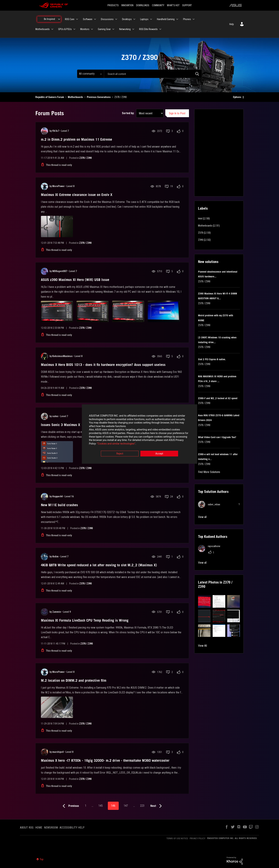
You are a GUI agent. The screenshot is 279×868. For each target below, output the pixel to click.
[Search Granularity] (90, 74)
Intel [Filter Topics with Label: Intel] (200, 219)
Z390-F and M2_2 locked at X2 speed (218, 398)
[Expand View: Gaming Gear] (113, 29)
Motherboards (75, 97)
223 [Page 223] (142, 806)
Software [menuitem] (88, 19)
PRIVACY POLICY (198, 838)
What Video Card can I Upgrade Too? (217, 437)
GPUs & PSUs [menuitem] (65, 29)
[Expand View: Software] (95, 19)
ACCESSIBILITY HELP (72, 828)
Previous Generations (99, 97)
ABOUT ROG (27, 828)
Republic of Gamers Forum (50, 97)
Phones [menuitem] (187, 19)
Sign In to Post (177, 113)
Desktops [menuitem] (127, 19)
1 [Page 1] (86, 806)
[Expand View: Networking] (133, 29)
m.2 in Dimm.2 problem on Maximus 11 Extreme (77, 139)
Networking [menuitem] (125, 29)
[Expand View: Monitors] (92, 29)
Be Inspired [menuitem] (49, 19)
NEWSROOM (51, 828)
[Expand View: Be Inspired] (59, 19)
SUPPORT (187, 5)
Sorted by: (128, 113)
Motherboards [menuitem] (43, 29)
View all (202, 517)
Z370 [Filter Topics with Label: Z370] (201, 233)
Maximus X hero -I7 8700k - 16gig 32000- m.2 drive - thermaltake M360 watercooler (105, 760)
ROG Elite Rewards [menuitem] (148, 29)
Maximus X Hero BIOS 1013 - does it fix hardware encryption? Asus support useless (103, 365)
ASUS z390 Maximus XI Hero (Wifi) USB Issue (75, 280)
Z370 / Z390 (85, 158)
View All (202, 646)
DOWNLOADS (143, 5)
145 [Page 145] (101, 806)
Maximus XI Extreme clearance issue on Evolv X (77, 195)
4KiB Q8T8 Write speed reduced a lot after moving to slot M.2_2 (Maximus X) (99, 565)
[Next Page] (157, 806)
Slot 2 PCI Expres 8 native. (212, 359)
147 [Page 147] (126, 806)
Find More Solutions (209, 472)
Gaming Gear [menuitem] (104, 29)
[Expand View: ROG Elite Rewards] (160, 29)
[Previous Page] (70, 806)
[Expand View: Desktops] (134, 19)
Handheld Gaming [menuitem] (166, 19)
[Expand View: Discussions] (116, 19)
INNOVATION (127, 5)
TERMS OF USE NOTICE (177, 838)
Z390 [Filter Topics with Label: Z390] (201, 240)
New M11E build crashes (59, 505)
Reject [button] (120, 454)
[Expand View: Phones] (194, 19)
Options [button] (237, 97)
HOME (39, 828)
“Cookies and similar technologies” (116, 444)
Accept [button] (159, 454)
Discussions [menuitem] (107, 19)
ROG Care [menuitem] (70, 19)
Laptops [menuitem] (144, 19)
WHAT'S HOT (173, 5)
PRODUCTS (113, 5)
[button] (204, 601)
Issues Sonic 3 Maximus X (60, 425)
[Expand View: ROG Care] (77, 19)
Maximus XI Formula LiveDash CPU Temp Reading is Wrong (85, 620)
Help (232, 24)
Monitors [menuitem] (85, 29)
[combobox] (153, 74)
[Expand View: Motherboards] (52, 29)
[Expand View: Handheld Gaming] (177, 19)
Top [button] (42, 859)
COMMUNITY (158, 5)
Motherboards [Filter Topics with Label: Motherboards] (205, 226)
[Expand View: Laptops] (151, 19)
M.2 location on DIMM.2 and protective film (74, 680)
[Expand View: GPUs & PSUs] (74, 29)
